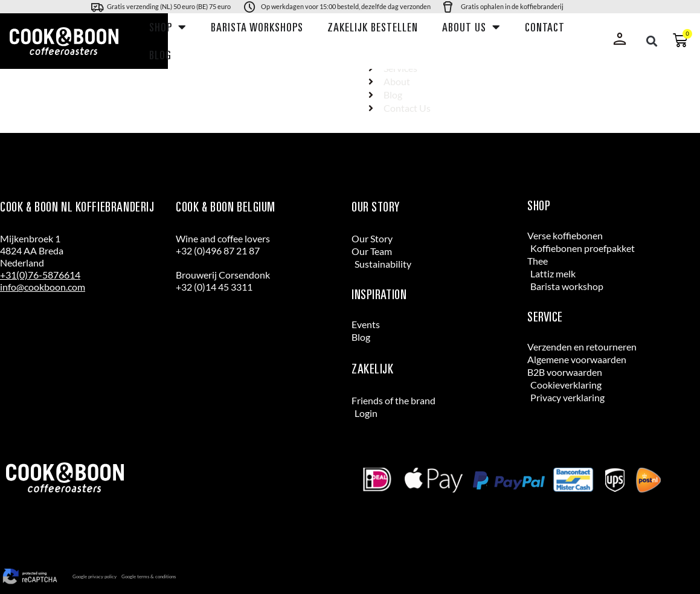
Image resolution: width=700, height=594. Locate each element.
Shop (168, 27)
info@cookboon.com (43, 287)
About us (471, 27)
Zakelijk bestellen (373, 27)
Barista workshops (257, 27)
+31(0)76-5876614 (40, 275)
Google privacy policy (95, 576)
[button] (652, 41)
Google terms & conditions (149, 576)
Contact (545, 27)
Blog (160, 55)
